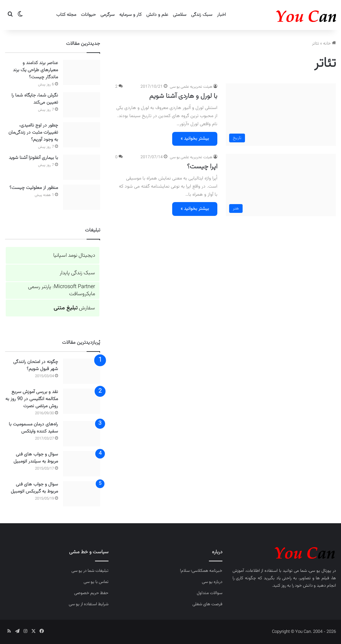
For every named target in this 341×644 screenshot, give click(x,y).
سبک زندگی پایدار (77, 273)
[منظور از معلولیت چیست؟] (82, 197)
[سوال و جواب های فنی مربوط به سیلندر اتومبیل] (82, 464)
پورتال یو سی (320, 571)
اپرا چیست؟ (202, 167)
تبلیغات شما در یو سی (90, 571)
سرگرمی (107, 15)
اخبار (221, 15)
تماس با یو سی (96, 582)
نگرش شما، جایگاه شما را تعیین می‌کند (35, 99)
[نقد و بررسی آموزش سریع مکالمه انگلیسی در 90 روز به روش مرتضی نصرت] (82, 401)
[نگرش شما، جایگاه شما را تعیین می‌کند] (82, 105)
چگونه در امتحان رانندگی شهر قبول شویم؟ (36, 366)
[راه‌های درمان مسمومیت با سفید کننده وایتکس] (82, 434)
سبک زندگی (202, 15)
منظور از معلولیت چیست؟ (34, 188)
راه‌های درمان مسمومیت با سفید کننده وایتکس (33, 428)
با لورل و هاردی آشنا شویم (183, 96)
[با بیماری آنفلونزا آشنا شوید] (82, 167)
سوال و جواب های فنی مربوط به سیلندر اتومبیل (36, 458)
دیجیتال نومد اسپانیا (74, 256)
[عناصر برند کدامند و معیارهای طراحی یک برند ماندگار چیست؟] (82, 72)
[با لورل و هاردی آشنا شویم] (281, 115)
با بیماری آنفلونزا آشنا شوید (33, 158)
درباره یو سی (212, 582)
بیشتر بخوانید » (195, 139)
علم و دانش (157, 15)
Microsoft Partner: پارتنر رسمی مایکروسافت (61, 290)
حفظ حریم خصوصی (91, 593)
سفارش (74, 308)
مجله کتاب (66, 15)
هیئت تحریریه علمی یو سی (191, 87)
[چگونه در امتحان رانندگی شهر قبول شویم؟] (82, 371)
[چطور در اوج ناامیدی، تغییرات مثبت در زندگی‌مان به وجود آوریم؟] (82, 135)
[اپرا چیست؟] (281, 185)
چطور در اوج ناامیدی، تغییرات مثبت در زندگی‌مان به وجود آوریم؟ (33, 133)
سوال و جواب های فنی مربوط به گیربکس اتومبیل (34, 488)
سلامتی (180, 15)
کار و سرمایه (130, 15)
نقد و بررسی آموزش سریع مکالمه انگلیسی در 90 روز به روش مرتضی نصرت (32, 399)
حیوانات (88, 15)
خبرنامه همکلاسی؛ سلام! (201, 571)
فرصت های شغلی (207, 604)
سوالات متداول (210, 593)
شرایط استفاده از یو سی (89, 604)
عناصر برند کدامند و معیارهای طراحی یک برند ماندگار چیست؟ (35, 70)
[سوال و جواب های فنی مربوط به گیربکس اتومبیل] (82, 494)
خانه (330, 44)
